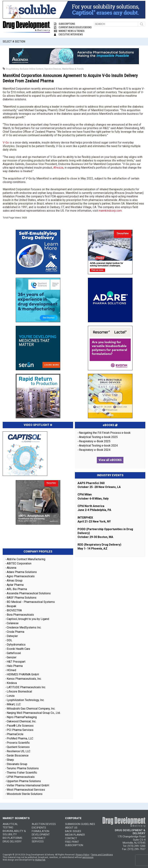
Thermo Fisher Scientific (22, 773)
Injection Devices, (53, 69)
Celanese (13, 623)
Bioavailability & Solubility (14, 833)
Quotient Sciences (18, 747)
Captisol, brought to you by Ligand (28, 619)
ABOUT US (71, 828)
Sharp (10, 760)
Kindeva (12, 683)
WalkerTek (40, 860)
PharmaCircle (15, 734)
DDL (10, 640)
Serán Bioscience (18, 756)
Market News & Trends (69, 31)
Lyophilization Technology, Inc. (26, 700)
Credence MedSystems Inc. (24, 627)
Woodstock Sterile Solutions (25, 794)
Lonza (11, 696)
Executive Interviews (68, 34)
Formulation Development (41, 833)
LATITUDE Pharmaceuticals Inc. (26, 687)
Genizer (12, 657)
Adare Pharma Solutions (22, 572)
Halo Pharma (15, 666)
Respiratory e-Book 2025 (95, 441)
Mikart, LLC (14, 704)
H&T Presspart (16, 662)
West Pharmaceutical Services (26, 790)
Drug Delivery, (13, 69)
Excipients (39, 828)
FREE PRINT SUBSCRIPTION (74, 844)
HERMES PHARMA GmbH (23, 674)
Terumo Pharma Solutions (23, 768)
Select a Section (14, 42)
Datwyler (12, 636)
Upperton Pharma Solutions (24, 781)
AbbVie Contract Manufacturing (26, 559)
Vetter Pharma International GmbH (28, 785)
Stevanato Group (17, 764)
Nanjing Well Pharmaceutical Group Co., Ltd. (34, 713)
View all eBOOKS (110, 460)
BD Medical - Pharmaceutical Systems (31, 602)
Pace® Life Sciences (20, 726)
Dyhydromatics (16, 645)
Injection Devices (44, 824)
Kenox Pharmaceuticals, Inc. (24, 679)
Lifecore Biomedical (19, 692)
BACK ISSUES (73, 831)
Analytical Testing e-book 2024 (98, 446)
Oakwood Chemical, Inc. (21, 721)
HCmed (11, 670)
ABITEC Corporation (19, 563)
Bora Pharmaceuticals (20, 615)
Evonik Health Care (18, 649)
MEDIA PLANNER (75, 835)
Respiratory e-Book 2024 (95, 450)
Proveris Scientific (18, 743)
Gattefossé (14, 653)
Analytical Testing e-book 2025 (98, 437)
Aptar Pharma (15, 585)
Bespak (12, 606)
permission (88, 857)
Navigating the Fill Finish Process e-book (105, 433)
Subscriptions (65, 24)
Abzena (12, 568)
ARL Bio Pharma (17, 589)
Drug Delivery (12, 842)
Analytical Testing (10, 826)
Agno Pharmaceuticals (21, 576)
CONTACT (71, 838)
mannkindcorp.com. (110, 211)
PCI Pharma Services (20, 730)
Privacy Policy (82, 855)
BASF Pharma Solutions (22, 598)
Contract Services (39, 840)
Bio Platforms (12, 838)
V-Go (6, 143)
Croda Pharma (16, 632)
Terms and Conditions (102, 855)
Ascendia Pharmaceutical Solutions (29, 593)
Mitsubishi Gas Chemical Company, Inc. (31, 709)
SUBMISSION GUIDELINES (80, 824)
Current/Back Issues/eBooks (73, 27)
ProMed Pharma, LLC (20, 738)
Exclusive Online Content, (32, 69)
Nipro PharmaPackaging (22, 717)
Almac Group (15, 581)
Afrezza (58, 168)
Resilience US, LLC (19, 751)
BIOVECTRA (14, 610)
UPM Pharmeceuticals (21, 777)
